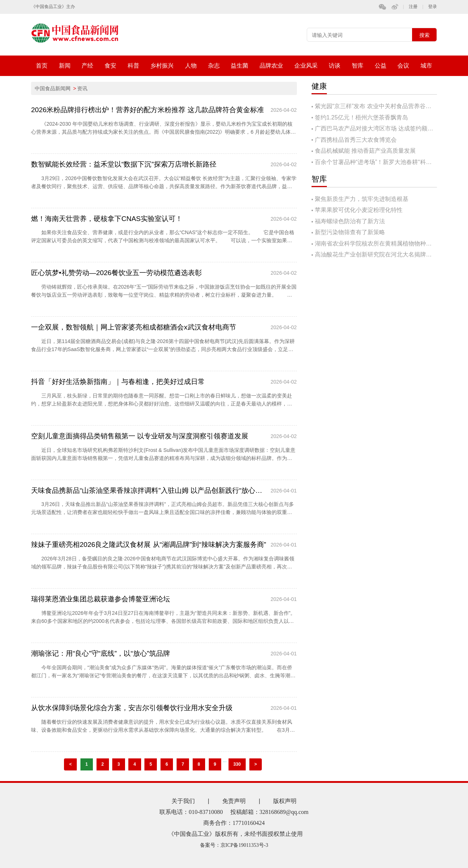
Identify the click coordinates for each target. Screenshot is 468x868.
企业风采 (306, 66)
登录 (433, 7)
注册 (413, 7)
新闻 (65, 66)
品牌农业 (271, 66)
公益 (381, 66)
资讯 (82, 88)
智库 (358, 66)
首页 (42, 66)
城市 (426, 66)
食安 (110, 66)
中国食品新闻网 (53, 88)
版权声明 (285, 801)
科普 (133, 66)
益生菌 (239, 66)
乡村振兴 (162, 66)
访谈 (335, 66)
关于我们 (183, 801)
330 (237, 764)
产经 (87, 66)
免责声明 (234, 801)
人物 (191, 66)
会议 (403, 66)
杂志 (214, 66)
